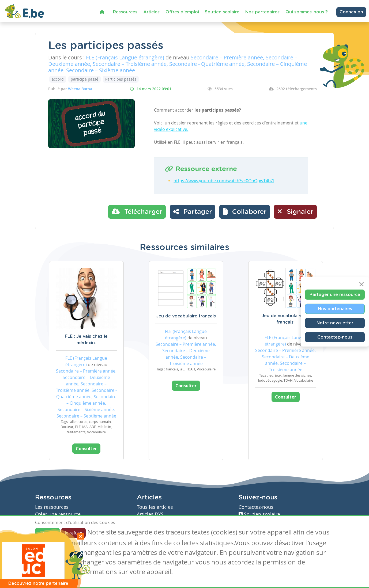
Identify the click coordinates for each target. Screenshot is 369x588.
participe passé (84, 79)
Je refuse (74, 533)
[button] (245, 212)
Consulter (86, 449)
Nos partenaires (262, 12)
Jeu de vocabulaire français (186, 316)
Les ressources (52, 507)
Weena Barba (80, 89)
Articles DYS (150, 514)
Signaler (295, 211)
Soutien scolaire (222, 12)
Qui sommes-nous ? (307, 12)
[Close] (362, 284)
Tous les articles (155, 507)
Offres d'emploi (182, 12)
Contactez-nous (335, 337)
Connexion (351, 12)
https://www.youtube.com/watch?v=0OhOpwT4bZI (224, 181)
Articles (151, 12)
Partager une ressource (335, 294)
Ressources (125, 12)
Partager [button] (193, 211)
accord (58, 79)
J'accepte (47, 533)
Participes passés (121, 79)
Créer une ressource (58, 514)
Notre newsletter (335, 323)
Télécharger (137, 211)
